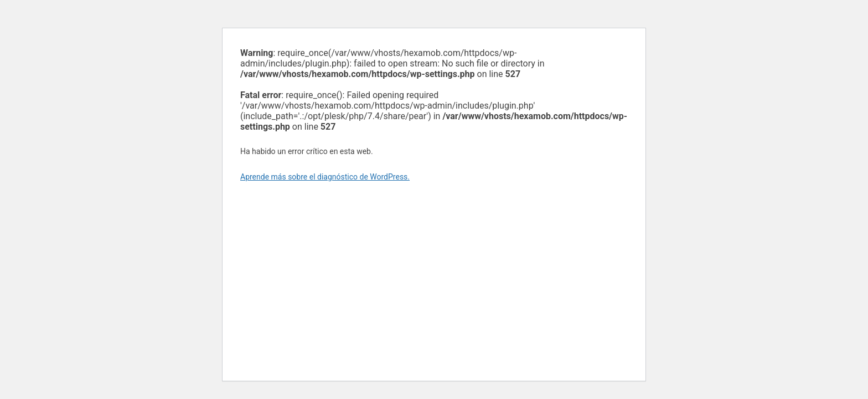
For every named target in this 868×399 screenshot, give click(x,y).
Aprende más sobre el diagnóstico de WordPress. (325, 177)
